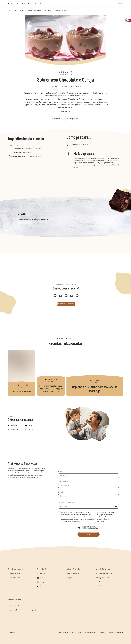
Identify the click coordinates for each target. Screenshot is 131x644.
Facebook (43, 574)
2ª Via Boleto (100, 586)
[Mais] (42, 4)
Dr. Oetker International (104, 574)
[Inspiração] (33, 4)
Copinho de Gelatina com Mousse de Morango (95, 373)
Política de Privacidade (115, 632)
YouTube (42, 578)
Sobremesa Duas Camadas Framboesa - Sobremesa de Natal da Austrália (51, 373)
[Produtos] (22, 4)
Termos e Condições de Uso (88, 632)
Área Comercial (101, 582)
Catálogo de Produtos (103, 578)
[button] (65, 69)
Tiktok (42, 586)
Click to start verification (90, 528)
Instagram (43, 582)
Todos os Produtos (14, 578)
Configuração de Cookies (67, 632)
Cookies (102, 632)
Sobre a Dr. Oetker (73, 574)
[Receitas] (13, 4)
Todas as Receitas (14, 574)
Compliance (70, 578)
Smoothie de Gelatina (22, 373)
